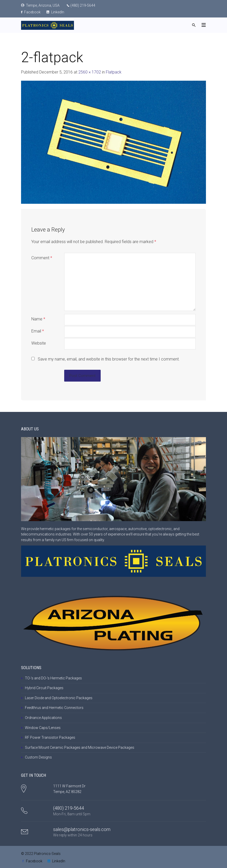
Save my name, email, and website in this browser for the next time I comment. (109, 359)
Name (38, 319)
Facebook (31, 12)
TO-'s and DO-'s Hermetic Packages (53, 678)
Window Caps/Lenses (43, 728)
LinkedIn (55, 12)
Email (38, 331)
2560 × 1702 (90, 72)
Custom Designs (38, 757)
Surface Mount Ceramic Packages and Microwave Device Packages (80, 747)
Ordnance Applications (43, 718)
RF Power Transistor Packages (50, 737)
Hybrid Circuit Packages (44, 688)
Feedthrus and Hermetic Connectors (54, 708)
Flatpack (114, 72)
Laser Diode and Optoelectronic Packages (59, 698)
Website (39, 343)
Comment (42, 258)
